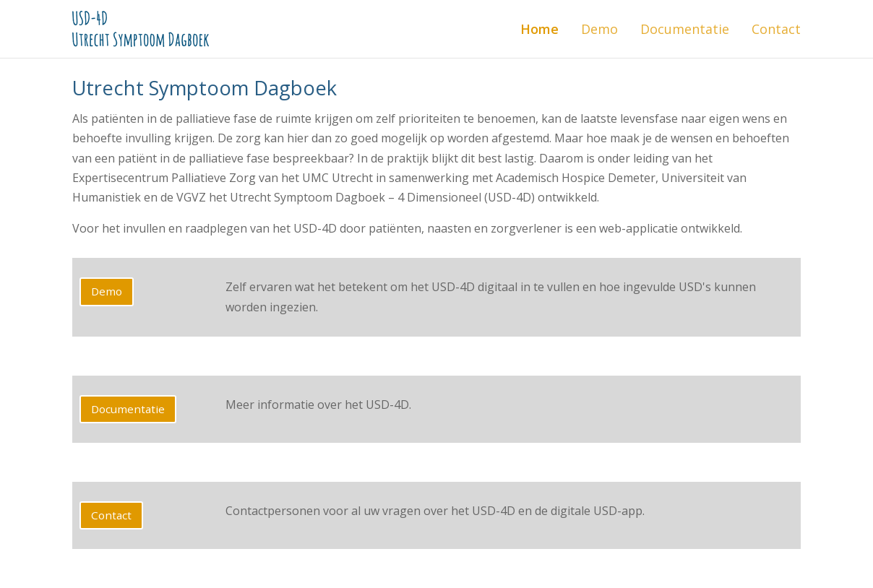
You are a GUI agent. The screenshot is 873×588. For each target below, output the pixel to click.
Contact (776, 29)
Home (539, 29)
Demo (599, 29)
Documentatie (685, 29)
